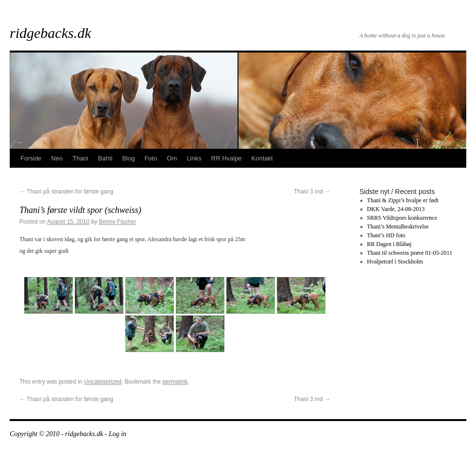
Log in (118, 434)
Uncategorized (103, 382)
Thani (80, 158)
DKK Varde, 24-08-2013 (396, 209)
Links (194, 158)
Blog (128, 158)
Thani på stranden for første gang (66, 192)
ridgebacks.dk (50, 33)
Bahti (105, 158)
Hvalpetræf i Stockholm (395, 262)
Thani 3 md (312, 192)
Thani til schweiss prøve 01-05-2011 (410, 253)
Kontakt (262, 158)
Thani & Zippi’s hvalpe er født (403, 200)
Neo (57, 158)
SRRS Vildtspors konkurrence (402, 218)
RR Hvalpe (227, 158)
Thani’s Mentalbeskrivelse (398, 227)
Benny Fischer (118, 222)
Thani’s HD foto (386, 235)
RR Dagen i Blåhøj (390, 244)
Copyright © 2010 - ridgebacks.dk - (59, 434)
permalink (175, 382)
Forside (31, 158)
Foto (151, 158)
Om (172, 158)
